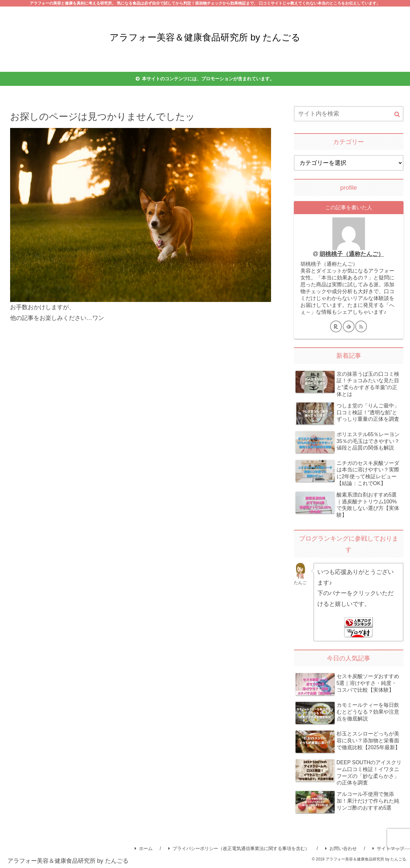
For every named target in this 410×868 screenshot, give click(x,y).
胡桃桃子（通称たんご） (352, 254)
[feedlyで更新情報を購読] (349, 326)
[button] (397, 114)
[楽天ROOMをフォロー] (336, 326)
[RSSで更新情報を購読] (361, 326)
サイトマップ (388, 848)
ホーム (144, 848)
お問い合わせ (341, 848)
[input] (349, 114)
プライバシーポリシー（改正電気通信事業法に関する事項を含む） (239, 848)
